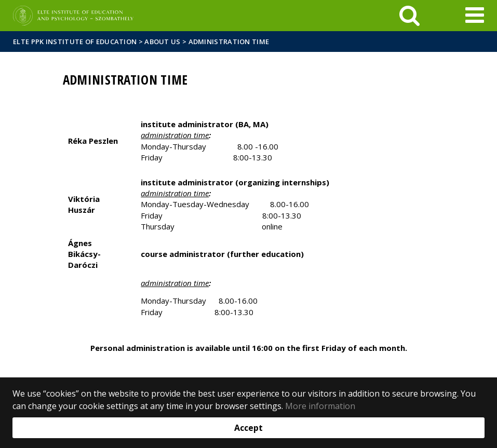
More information (320, 406)
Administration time (229, 42)
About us (162, 42)
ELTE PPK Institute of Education (75, 42)
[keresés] (409, 16)
